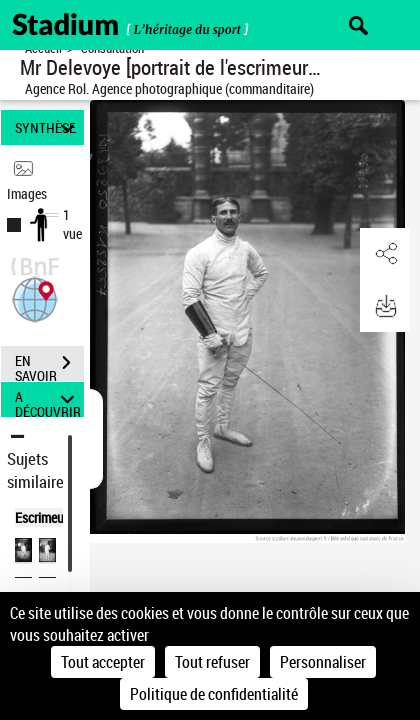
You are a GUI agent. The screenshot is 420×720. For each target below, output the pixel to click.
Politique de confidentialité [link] (214, 694)
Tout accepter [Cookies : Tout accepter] (103, 662)
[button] (35, 297)
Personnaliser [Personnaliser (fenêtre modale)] (323, 662)
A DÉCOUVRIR (48, 399)
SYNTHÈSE (48, 127)
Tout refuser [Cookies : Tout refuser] (212, 662)
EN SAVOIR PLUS (49, 365)
